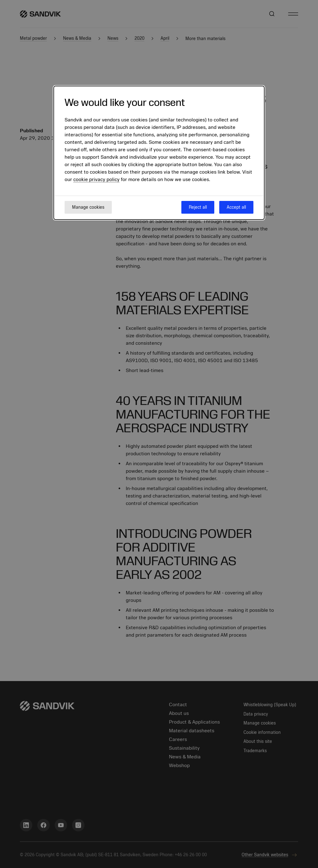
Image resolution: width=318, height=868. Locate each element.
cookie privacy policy (96, 180)
